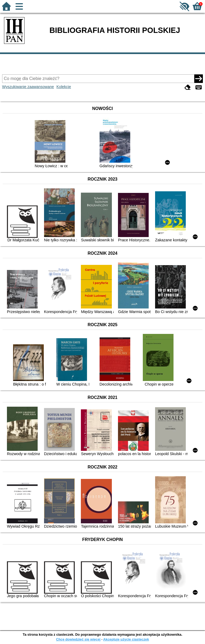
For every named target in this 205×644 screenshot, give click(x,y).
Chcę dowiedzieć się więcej (78, 639)
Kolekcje (64, 87)
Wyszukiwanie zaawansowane (28, 87)
